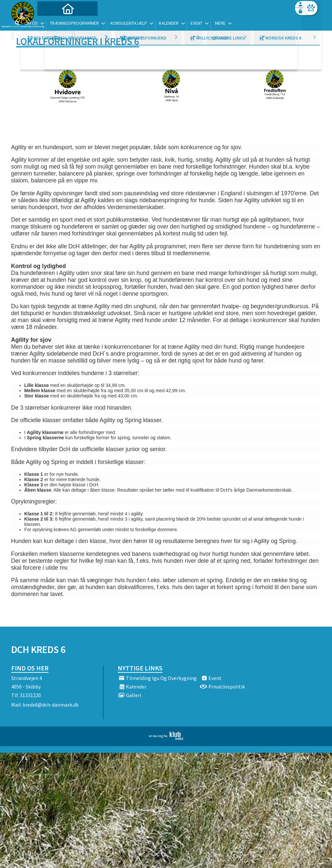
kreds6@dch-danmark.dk (51, 705)
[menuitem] (52, 22)
